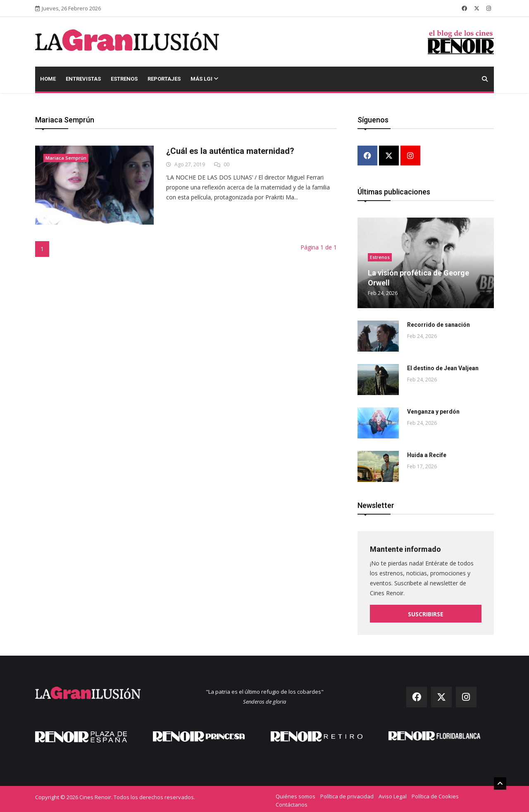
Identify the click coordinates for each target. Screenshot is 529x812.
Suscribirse (426, 612)
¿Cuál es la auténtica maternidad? (230, 151)
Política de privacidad (347, 793)
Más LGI (204, 79)
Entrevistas (83, 79)
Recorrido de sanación (438, 322)
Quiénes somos (295, 793)
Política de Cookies (435, 793)
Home (48, 79)
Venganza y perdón (433, 409)
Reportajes (164, 79)
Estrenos (124, 79)
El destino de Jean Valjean (443, 366)
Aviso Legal (393, 793)
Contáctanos (292, 802)
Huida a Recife (427, 453)
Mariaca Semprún (66, 158)
